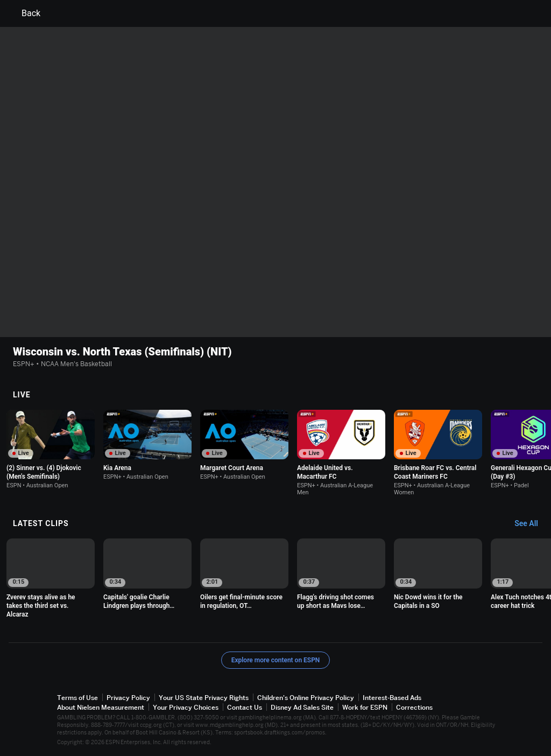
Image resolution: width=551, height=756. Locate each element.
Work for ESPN (365, 707)
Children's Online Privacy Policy (306, 698)
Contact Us (245, 707)
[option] (51, 449)
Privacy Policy (128, 698)
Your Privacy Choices (186, 707)
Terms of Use (77, 698)
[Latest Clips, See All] (531, 524)
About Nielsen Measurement (101, 707)
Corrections (414, 707)
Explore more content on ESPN (276, 660)
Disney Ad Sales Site (302, 707)
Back (24, 13)
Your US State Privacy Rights (204, 698)
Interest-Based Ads (392, 698)
